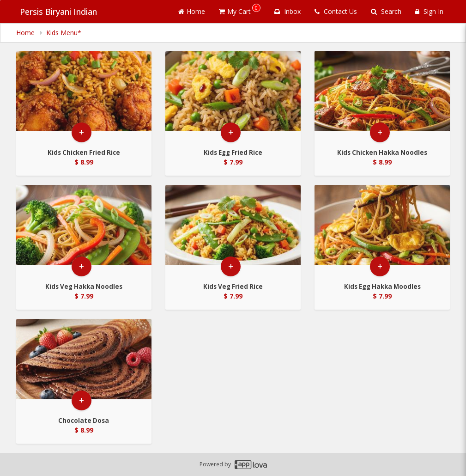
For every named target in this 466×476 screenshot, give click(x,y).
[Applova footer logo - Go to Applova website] (251, 465)
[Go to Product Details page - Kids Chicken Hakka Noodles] (382, 95)
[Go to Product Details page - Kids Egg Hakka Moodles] (382, 229)
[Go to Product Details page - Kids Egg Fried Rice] (233, 95)
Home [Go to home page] (192, 11)
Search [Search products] (386, 11)
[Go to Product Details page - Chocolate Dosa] (84, 363)
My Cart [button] (240, 10)
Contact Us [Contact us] (336, 11)
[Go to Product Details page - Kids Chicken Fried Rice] (84, 95)
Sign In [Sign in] (429, 11)
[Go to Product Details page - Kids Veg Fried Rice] (233, 229)
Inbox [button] (287, 11)
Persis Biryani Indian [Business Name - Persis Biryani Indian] (55, 12)
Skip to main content (0, 0)
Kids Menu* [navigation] (64, 33)
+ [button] (82, 140)
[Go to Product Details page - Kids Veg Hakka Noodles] (84, 229)
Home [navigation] (26, 33)
